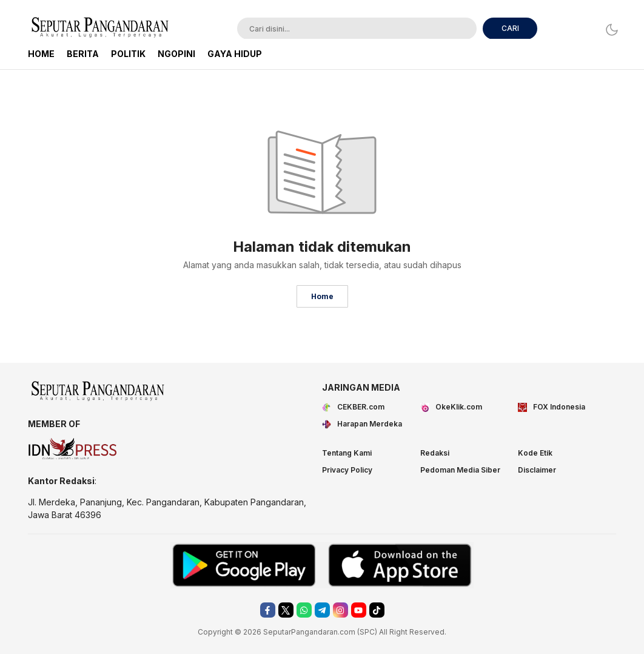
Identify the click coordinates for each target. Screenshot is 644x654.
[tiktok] (377, 610)
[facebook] (268, 610)
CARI (510, 28)
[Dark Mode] (609, 29)
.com (347, 632)
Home (322, 296)
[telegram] (322, 610)
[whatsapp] (304, 610)
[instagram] (340, 610)
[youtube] (359, 610)
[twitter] (286, 610)
